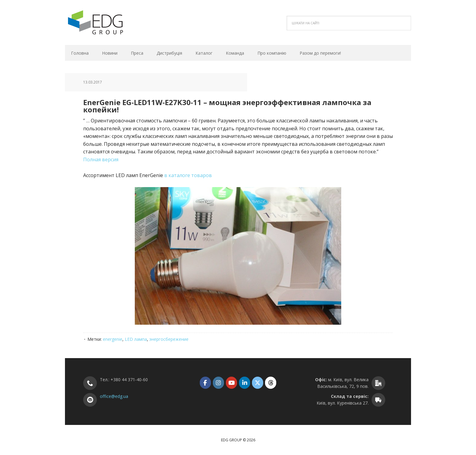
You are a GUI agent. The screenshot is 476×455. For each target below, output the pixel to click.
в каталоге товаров (188, 175)
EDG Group (106, 22)
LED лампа (136, 339)
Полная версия (101, 159)
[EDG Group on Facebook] (205, 383)
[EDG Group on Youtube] (231, 383)
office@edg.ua (114, 396)
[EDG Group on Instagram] (218, 383)
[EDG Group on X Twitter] (258, 383)
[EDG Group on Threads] (271, 383)
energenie (113, 339)
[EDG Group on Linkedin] (245, 383)
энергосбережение (169, 339)
